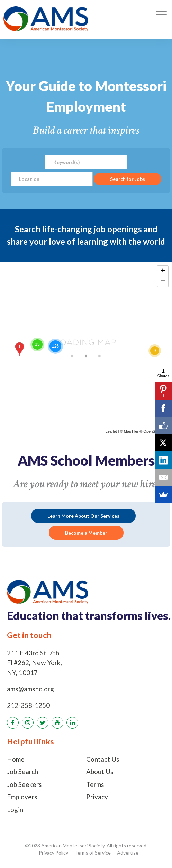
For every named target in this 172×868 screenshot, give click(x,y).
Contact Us (103, 759)
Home (16, 759)
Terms (95, 784)
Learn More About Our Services (83, 516)
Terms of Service (93, 853)
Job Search (22, 772)
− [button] (163, 282)
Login (15, 810)
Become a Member (86, 533)
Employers (22, 797)
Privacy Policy (53, 853)
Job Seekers (24, 784)
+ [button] (163, 271)
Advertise (128, 853)
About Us (100, 772)
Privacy (97, 797)
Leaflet (111, 431)
